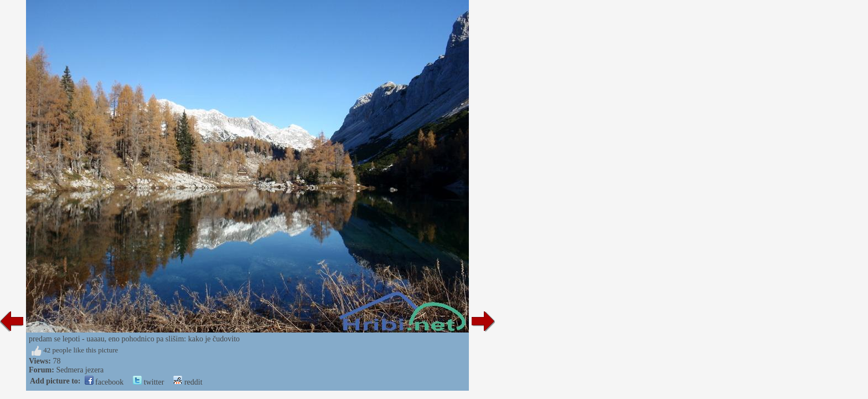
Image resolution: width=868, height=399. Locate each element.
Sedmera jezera (80, 370)
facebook (104, 382)
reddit (188, 382)
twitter (148, 382)
